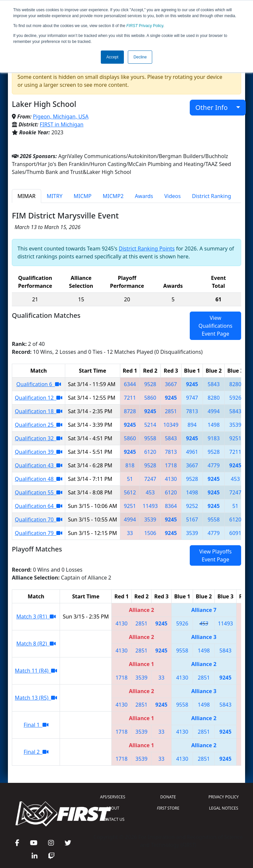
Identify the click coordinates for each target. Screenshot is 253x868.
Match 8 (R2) (36, 644)
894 (192, 425)
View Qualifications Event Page (215, 326)
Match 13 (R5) (36, 698)
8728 (130, 411)
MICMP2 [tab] (113, 196)
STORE (168, 808)
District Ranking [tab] (212, 196)
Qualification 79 (39, 533)
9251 (235, 438)
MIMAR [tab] (27, 196)
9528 (150, 384)
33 (130, 533)
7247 (150, 479)
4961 (192, 452)
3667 (171, 384)
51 (130, 479)
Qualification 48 (39, 479)
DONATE (168, 797)
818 (130, 465)
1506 (150, 533)
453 (235, 479)
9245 (192, 384)
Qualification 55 (39, 492)
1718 (171, 465)
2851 (171, 411)
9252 (192, 506)
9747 (192, 398)
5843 (214, 384)
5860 (150, 398)
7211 (130, 398)
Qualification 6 (39, 384)
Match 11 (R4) (36, 671)
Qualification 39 (39, 452)
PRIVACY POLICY (224, 797)
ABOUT (113, 808)
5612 (130, 492)
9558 (150, 438)
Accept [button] (112, 57)
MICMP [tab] (82, 196)
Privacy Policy (145, 26)
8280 (235, 384)
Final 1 (36, 725)
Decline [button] (140, 57)
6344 (130, 384)
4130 (171, 479)
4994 (214, 411)
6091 (235, 533)
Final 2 (36, 752)
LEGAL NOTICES (224, 808)
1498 (214, 425)
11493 (150, 506)
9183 (214, 438)
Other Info (215, 107)
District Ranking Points (147, 249)
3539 (235, 425)
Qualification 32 (39, 438)
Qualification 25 (39, 425)
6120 (150, 452)
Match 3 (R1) (36, 617)
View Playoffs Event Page (215, 555)
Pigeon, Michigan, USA (61, 117)
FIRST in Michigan (62, 124)
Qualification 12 (39, 398)
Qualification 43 (39, 465)
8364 (171, 506)
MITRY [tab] (55, 196)
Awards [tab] (144, 196)
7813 (192, 411)
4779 (214, 465)
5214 (150, 425)
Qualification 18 (39, 411)
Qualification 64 (39, 506)
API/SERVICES (113, 797)
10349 (171, 425)
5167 (192, 519)
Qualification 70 (39, 519)
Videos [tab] (173, 196)
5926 (235, 398)
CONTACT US (113, 819)
